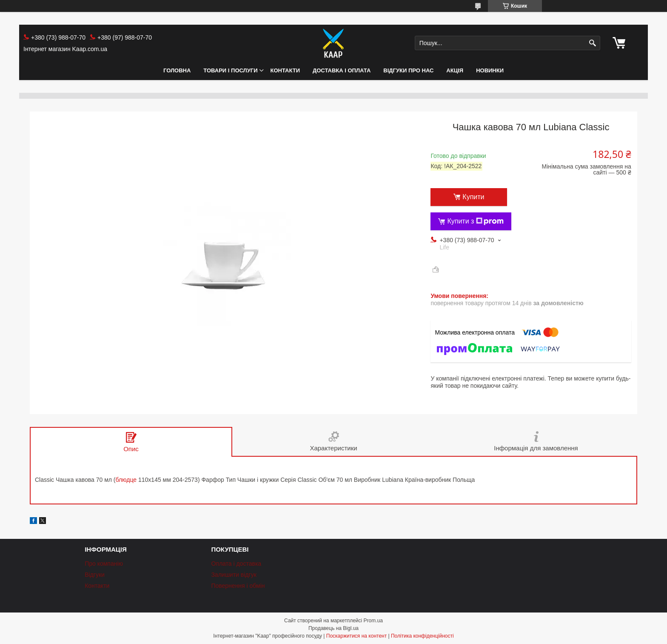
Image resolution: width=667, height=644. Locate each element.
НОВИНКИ (490, 70)
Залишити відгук (234, 575)
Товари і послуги (230, 70)
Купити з (475, 221)
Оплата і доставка (236, 564)
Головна (177, 70)
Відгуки (95, 575)
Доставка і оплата (342, 70)
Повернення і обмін (238, 586)
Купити (473, 197)
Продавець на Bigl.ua (333, 628)
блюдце (126, 480)
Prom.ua (373, 621)
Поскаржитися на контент (356, 636)
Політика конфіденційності (422, 636)
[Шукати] (593, 43)
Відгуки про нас (408, 70)
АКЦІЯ (455, 70)
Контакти (285, 70)
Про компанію (104, 564)
